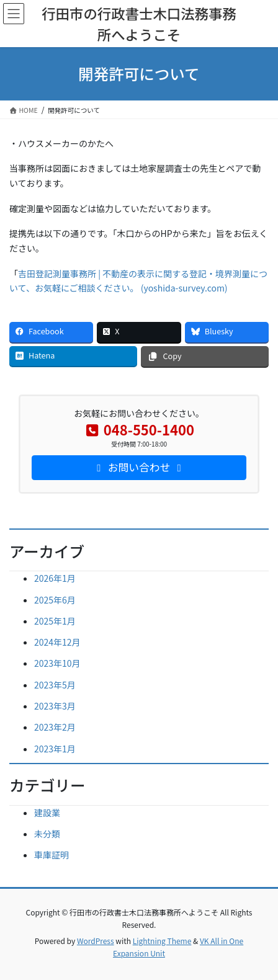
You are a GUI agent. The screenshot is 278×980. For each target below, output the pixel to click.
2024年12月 (57, 642)
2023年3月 (55, 706)
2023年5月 (55, 685)
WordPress (96, 941)
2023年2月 (55, 727)
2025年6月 (55, 600)
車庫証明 (52, 855)
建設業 (47, 813)
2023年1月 (55, 749)
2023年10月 (57, 663)
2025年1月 (55, 621)
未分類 (47, 834)
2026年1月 (55, 578)
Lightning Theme (162, 941)
